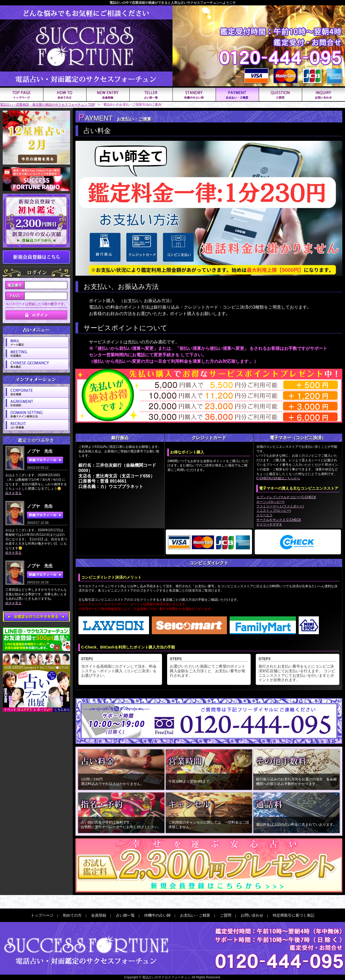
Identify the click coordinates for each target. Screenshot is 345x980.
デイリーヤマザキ (269, 524)
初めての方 (72, 915)
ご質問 (226, 915)
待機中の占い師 (157, 915)
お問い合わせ (252, 915)
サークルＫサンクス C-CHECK (279, 520)
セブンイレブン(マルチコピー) (278, 497)
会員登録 (99, 915)
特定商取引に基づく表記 (294, 915)
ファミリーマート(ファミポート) (280, 506)
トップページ (42, 915)
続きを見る (13, 493)
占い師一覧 (125, 915)
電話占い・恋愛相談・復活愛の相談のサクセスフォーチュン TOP (47, 105)
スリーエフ (264, 515)
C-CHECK (309, 497)
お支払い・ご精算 (195, 915)
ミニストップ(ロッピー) (274, 511)
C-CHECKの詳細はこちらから (278, 478)
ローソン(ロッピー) (270, 502)
